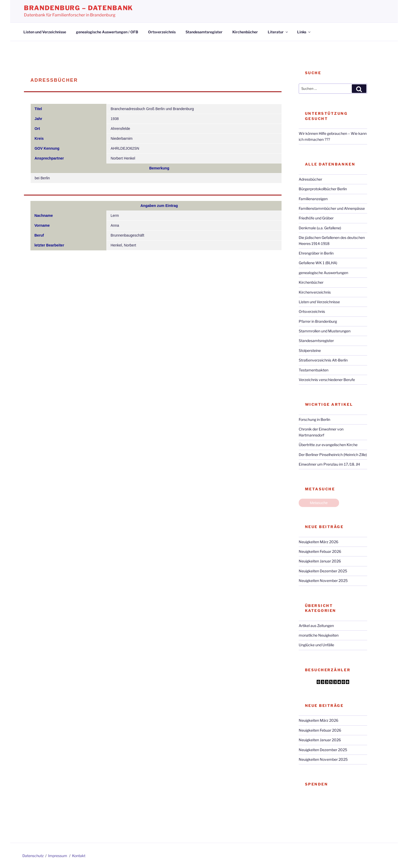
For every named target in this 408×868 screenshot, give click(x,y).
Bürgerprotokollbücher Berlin (323, 189)
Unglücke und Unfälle (316, 645)
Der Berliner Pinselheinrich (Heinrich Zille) (333, 455)
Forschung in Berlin (314, 419)
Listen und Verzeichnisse (45, 32)
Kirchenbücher (245, 32)
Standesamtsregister (204, 32)
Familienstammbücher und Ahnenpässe (332, 208)
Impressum (58, 856)
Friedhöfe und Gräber (316, 218)
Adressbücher (310, 179)
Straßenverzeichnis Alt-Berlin (323, 360)
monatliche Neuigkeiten (319, 635)
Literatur (278, 32)
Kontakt (79, 856)
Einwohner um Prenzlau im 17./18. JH (329, 464)
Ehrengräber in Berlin (316, 253)
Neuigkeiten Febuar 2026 (320, 551)
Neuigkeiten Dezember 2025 (323, 571)
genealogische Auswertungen (323, 273)
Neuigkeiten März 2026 (318, 542)
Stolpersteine (310, 350)
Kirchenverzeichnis (315, 292)
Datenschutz (33, 856)
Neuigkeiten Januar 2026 (320, 561)
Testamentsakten (314, 370)
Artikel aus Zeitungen (316, 626)
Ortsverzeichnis (162, 32)
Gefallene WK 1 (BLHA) (318, 263)
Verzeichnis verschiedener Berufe (327, 380)
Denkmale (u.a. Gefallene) (320, 228)
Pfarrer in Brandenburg (318, 321)
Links (304, 32)
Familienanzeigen (313, 199)
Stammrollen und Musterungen (325, 331)
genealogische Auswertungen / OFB (107, 32)
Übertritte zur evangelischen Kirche (328, 445)
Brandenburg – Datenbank (78, 8)
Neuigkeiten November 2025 (323, 581)
